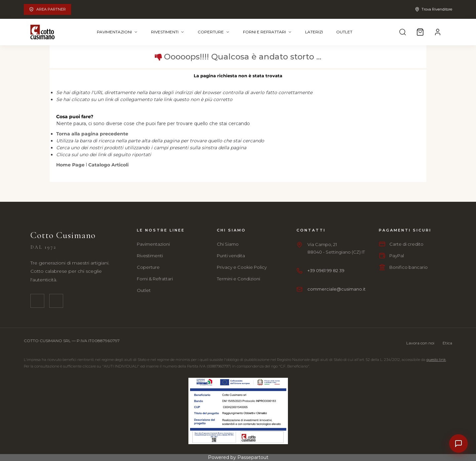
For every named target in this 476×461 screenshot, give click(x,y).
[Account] (438, 32)
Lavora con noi (420, 343)
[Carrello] (420, 32)
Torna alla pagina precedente (92, 134)
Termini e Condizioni (238, 279)
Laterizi (314, 32)
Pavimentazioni (117, 32)
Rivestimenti (168, 32)
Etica (447, 343)
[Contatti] (458, 443)
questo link (436, 360)
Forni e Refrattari (267, 32)
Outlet (344, 32)
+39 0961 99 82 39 (326, 270)
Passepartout (253, 457)
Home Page (71, 165)
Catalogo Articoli (108, 165)
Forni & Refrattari (155, 279)
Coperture (214, 32)
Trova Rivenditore (434, 9)
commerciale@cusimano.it (337, 289)
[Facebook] (37, 301)
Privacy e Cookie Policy (242, 267)
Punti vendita (231, 256)
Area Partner (47, 9)
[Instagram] (56, 301)
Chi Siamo (228, 244)
